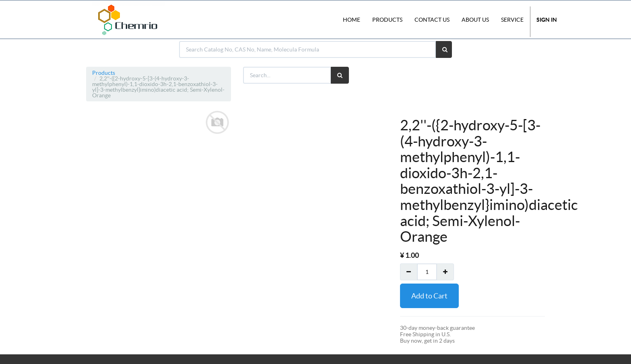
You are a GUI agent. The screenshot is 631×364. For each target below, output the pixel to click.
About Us (475, 20)
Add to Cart (429, 296)
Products (104, 73)
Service (512, 20)
